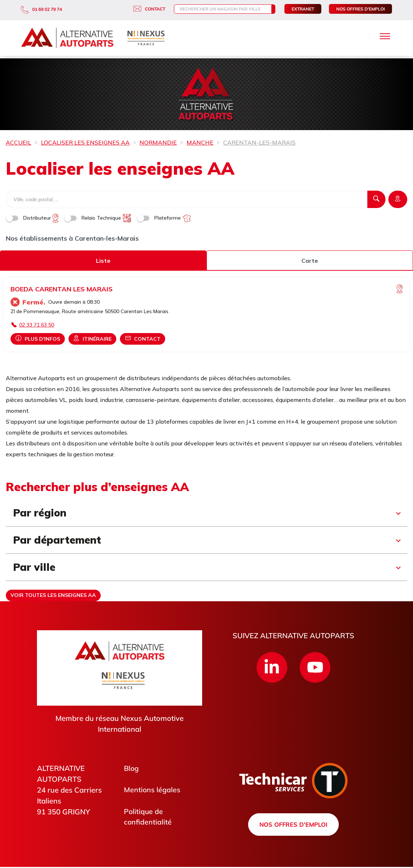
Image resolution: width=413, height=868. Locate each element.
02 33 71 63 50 (37, 325)
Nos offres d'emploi (360, 9)
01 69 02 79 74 (41, 9)
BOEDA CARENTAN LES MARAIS (62, 289)
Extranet (303, 9)
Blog (132, 768)
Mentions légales (152, 790)
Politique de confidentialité (148, 817)
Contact (143, 9)
